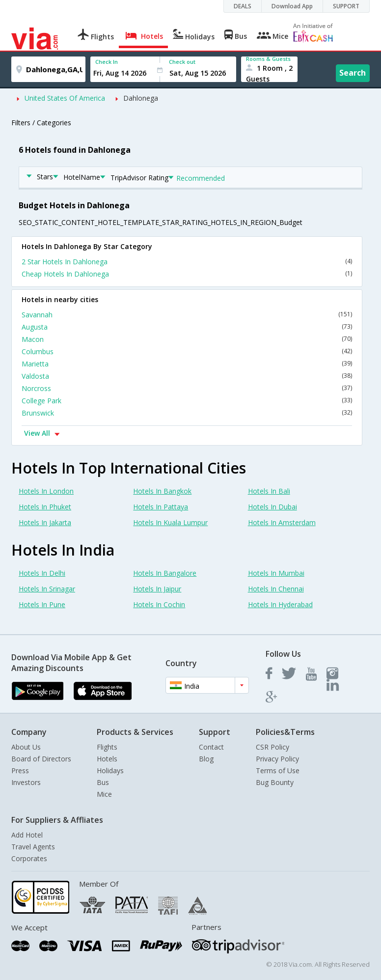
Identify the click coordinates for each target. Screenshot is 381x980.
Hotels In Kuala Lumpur (170, 522)
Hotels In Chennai (276, 589)
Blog (206, 759)
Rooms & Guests (268, 59)
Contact (211, 747)
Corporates (29, 858)
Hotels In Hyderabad (280, 604)
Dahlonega (141, 98)
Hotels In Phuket (45, 507)
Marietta (187, 364)
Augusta (187, 327)
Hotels (107, 759)
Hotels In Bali (269, 491)
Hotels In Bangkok (162, 491)
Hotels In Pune (42, 604)
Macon (187, 339)
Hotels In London (46, 491)
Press (20, 770)
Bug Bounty (275, 782)
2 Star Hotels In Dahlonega (187, 262)
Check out (182, 62)
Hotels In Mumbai (276, 573)
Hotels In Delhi (42, 573)
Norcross (187, 388)
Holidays (110, 770)
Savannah (187, 315)
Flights (107, 747)
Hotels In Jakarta (45, 522)
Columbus (187, 351)
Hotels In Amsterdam (282, 522)
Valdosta (187, 376)
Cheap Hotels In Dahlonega (187, 274)
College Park (187, 401)
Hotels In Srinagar (47, 589)
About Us (26, 747)
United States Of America (65, 98)
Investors (26, 782)
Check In (107, 62)
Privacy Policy (277, 759)
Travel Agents (33, 847)
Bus (103, 782)
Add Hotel (27, 835)
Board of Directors (41, 759)
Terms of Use (278, 770)
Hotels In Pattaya (161, 507)
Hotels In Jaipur (157, 589)
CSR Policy (272, 747)
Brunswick (187, 413)
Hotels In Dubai (272, 507)
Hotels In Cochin (159, 604)
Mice (104, 794)
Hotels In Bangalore (165, 573)
